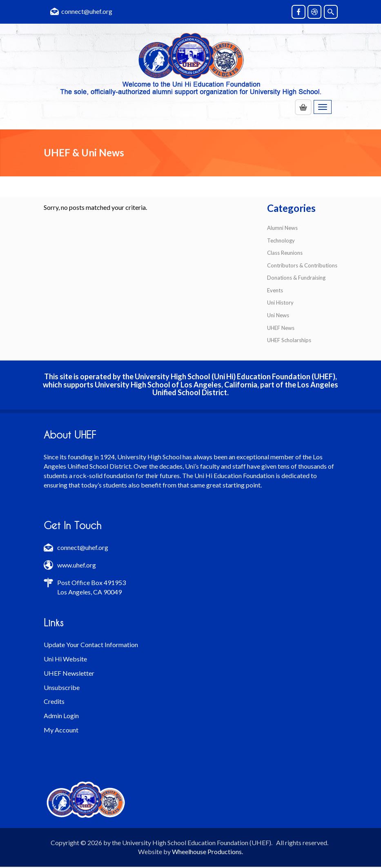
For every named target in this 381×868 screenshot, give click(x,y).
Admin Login (61, 716)
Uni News (278, 315)
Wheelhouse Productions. (207, 851)
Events (275, 290)
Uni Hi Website (65, 659)
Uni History (280, 303)
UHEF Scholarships (289, 340)
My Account (61, 730)
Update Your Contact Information (91, 644)
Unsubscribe (62, 687)
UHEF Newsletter (69, 673)
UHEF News (281, 328)
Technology (281, 240)
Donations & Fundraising (296, 278)
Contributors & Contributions (302, 265)
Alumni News (282, 228)
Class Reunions (285, 253)
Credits (54, 701)
